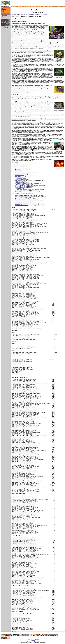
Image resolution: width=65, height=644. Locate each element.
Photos (47, 6)
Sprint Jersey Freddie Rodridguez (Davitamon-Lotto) (25, 197)
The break (17, 178)
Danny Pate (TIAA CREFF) (20, 188)
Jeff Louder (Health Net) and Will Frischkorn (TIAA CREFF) (27, 186)
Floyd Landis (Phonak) (20, 175)
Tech (22, 6)
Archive (32, 639)
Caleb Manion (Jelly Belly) (20, 180)
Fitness (51, 6)
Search (59, 6)
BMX (35, 6)
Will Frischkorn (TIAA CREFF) (21, 187)
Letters (56, 6)
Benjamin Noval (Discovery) (21, 200)
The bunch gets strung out (20, 184)
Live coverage (4, 10)
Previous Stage (44, 14)
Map (2, 12)
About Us (33, 640)
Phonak (17, 181)
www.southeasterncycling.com (27, 194)
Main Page (14, 14)
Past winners (3, 13)
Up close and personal (19, 177)
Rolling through (18, 176)
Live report (38, 14)
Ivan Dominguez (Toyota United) (21, 183)
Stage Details (31, 14)
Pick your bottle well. (19, 171)
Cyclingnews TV (14, 6)
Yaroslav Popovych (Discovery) (21, 201)
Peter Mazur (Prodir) (19, 182)
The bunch (17, 174)
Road (29, 6)
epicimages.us (26, 167)
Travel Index (37, 639)
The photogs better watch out (21, 203)
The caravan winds (19, 199)
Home (2, 8)
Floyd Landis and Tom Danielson (22, 205)
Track (44, 6)
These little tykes (18, 170)
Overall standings (24, 14)
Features (26, 6)
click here (30, 165)
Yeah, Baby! (17, 204)
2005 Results (3, 14)
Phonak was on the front (20, 196)
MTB (32, 6)
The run (17, 189)
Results (18, 14)
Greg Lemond (18, 172)
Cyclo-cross (39, 6)
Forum (63, 6)
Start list (3, 10)
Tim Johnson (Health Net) (20, 173)
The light (17, 179)
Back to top (14, 632)
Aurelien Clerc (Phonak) (20, 198)
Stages (2, 9)
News (19, 6)
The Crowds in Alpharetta (20, 202)
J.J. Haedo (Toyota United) (20, 169)
